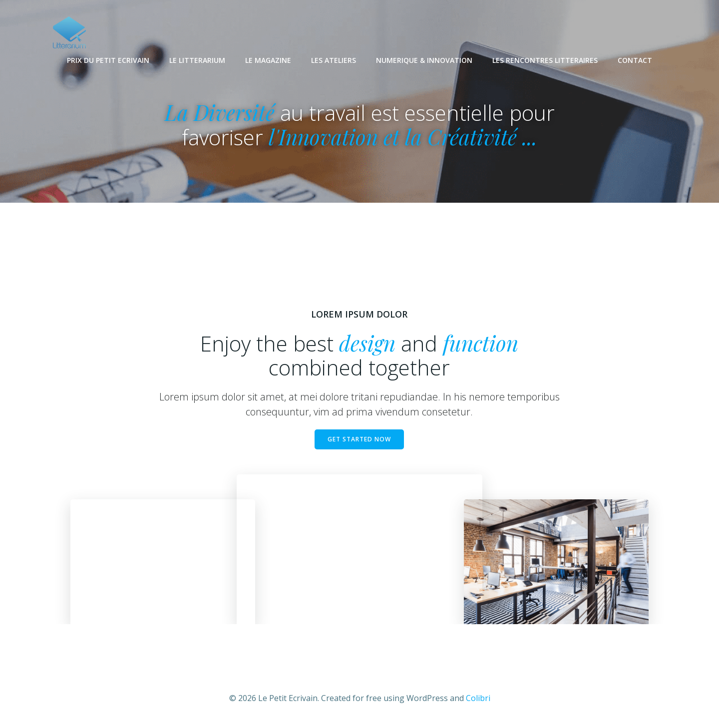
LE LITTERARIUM (197, 60)
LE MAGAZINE (268, 60)
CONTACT (635, 60)
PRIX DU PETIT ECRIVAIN (108, 60)
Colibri (478, 698)
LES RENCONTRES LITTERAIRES (545, 60)
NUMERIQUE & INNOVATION (424, 60)
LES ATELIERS (334, 60)
